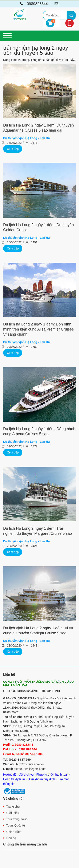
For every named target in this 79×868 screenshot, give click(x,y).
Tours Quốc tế (16, 825)
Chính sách (14, 832)
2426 (34, 546)
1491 (34, 242)
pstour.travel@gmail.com (30, 769)
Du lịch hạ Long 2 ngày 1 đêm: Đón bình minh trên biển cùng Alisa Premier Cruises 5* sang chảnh (38, 329)
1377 (34, 446)
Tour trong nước (17, 819)
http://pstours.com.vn (30, 764)
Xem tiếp (13, 149)
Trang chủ (13, 807)
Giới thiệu (13, 813)
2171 (34, 143)
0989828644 (33, 4)
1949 (34, 645)
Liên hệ (11, 838)
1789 (34, 347)
